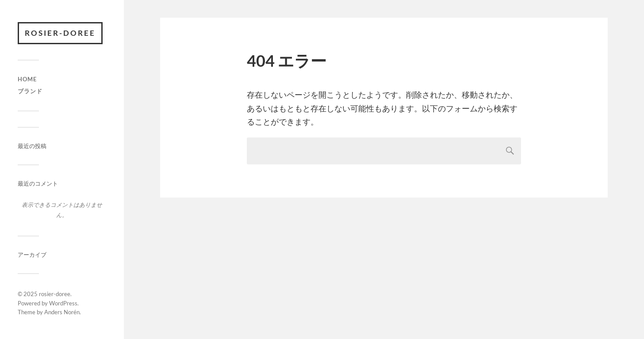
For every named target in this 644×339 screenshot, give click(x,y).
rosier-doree (60, 33)
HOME (27, 79)
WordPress (63, 303)
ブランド (30, 91)
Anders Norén (62, 312)
